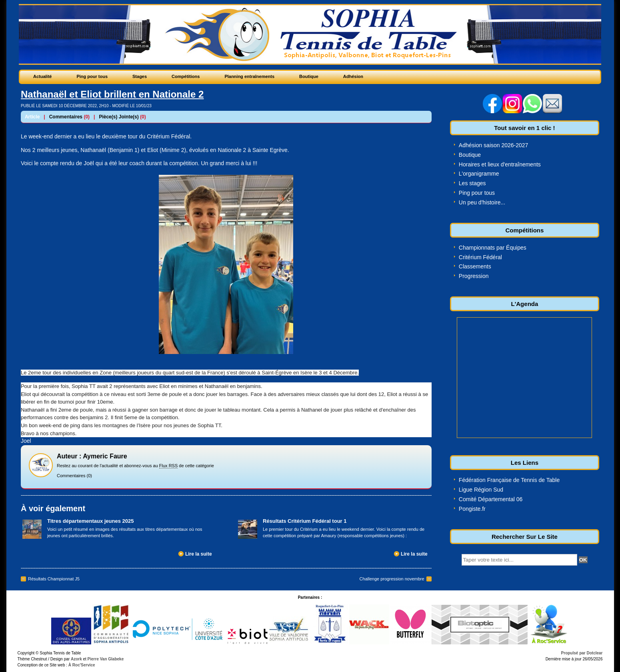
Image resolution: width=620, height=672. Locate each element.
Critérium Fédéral (480, 257)
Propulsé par (574, 653)
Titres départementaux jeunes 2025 (91, 521)
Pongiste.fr (472, 509)
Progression (474, 276)
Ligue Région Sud (481, 490)
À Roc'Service (81, 665)
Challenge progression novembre (392, 579)
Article (32, 117)
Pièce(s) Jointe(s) (119, 117)
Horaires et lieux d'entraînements (500, 164)
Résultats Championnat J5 (54, 579)
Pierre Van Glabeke (106, 659)
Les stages (472, 183)
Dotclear (594, 653)
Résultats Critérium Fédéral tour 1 (305, 521)
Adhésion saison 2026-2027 (494, 145)
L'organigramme (479, 174)
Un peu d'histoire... (482, 202)
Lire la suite (199, 554)
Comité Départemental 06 (491, 499)
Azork (76, 659)
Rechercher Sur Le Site (525, 537)
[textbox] (519, 560)
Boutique (470, 155)
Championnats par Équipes (493, 248)
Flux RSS (168, 466)
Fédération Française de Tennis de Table (509, 480)
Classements (475, 266)
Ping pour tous (477, 193)
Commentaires (66, 117)
